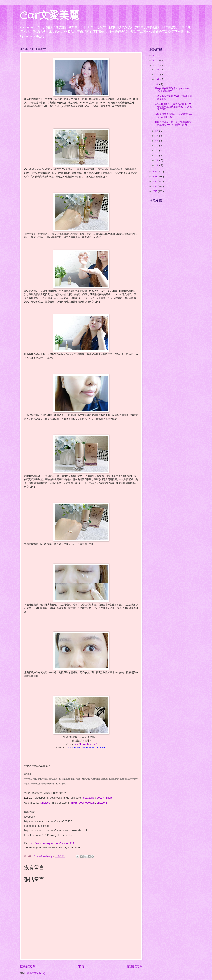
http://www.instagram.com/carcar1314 (52, 843)
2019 (155, 172)
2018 (155, 177)
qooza (100, 798)
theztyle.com (29, 798)
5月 (157, 146)
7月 (157, 136)
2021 (155, 61)
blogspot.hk (42, 798)
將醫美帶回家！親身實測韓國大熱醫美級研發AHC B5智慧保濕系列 (173, 123)
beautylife (89, 798)
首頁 (81, 966)
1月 (157, 165)
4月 (157, 151)
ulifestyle (76, 798)
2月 (157, 160)
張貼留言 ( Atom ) (36, 973)
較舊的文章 (135, 966)
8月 (157, 131)
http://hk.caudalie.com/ (86, 744)
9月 (157, 84)
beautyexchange (60, 798)
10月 (158, 79)
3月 (157, 156)
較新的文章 (28, 966)
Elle (54, 803)
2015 (155, 191)
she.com (64, 803)
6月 (157, 141)
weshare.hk (31, 803)
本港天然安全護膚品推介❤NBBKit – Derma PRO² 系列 (173, 116)
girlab (109, 798)
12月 (158, 70)
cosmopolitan (87, 803)
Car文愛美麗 (49, 16)
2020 (155, 65)
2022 (155, 56)
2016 (155, 186)
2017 (155, 181)
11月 (158, 75)
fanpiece (45, 803)
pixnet (74, 803)
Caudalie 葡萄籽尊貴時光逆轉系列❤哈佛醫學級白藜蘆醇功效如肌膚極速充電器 (173, 107)
